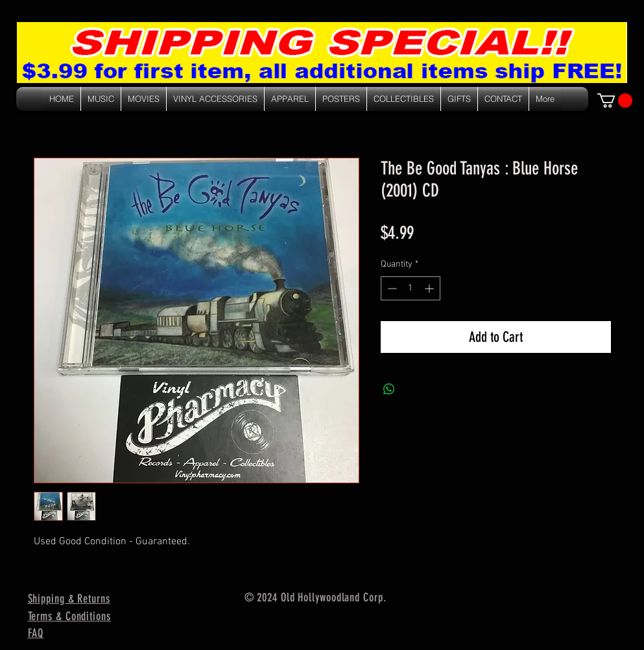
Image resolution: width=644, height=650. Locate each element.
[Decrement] (391, 288)
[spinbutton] (411, 288)
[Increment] (430, 288)
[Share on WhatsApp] (389, 389)
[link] (615, 101)
